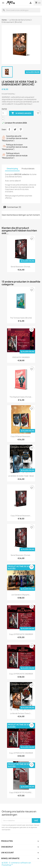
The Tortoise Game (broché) (21, 318)
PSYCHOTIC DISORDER (21, 357)
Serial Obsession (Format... (21, 267)
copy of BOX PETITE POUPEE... (21, 792)
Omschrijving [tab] (12, 169)
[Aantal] (4, 113)
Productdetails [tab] (28, 169)
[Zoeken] (21, 10)
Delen (9, 129)
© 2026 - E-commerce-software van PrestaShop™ (16, 864)
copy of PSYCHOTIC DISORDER (21, 634)
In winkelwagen (21, 113)
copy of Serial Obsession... (21, 436)
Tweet (15, 129)
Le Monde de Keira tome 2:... (21, 713)
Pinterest (21, 129)
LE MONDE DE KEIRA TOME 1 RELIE (21, 476)
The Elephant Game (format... (21, 397)
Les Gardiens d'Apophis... (21, 595)
